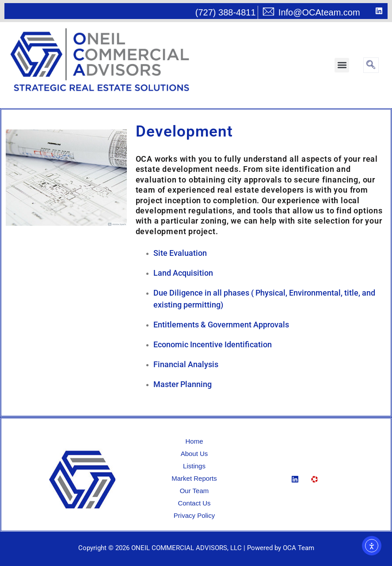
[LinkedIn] (372, 11)
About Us (194, 454)
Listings (194, 466)
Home (194, 441)
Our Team (194, 491)
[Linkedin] (298, 482)
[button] (342, 65)
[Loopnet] (318, 482)
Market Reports (194, 478)
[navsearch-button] (371, 65)
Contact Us (194, 503)
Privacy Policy (194, 515)
